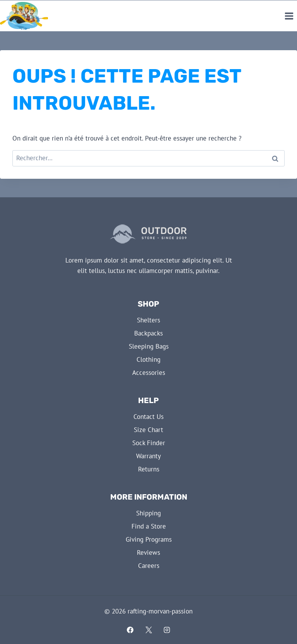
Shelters (148, 320)
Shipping (148, 513)
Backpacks (148, 333)
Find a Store (149, 526)
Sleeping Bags (149, 346)
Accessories (149, 373)
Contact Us (148, 417)
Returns (149, 469)
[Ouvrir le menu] (289, 16)
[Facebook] (130, 630)
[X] (148, 630)
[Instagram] (167, 630)
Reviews (148, 552)
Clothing (148, 359)
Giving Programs (149, 539)
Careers (149, 566)
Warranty (148, 456)
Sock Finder (149, 443)
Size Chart (148, 430)
